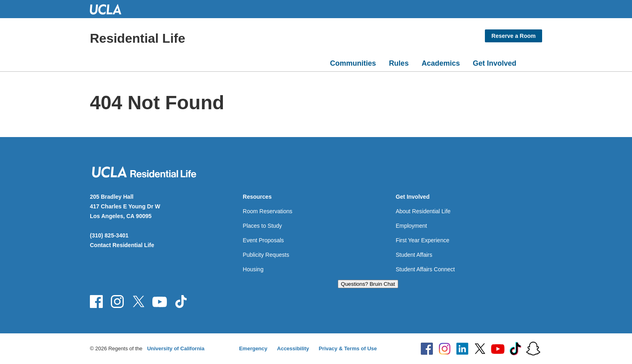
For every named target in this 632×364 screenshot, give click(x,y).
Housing (253, 269)
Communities (353, 63)
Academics (441, 63)
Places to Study (262, 226)
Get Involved (495, 63)
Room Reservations (267, 211)
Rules (399, 63)
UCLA (109, 9)
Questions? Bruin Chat (368, 284)
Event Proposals (263, 240)
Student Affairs (414, 255)
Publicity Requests (266, 255)
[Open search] (532, 62)
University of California (176, 348)
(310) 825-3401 (109, 235)
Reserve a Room (513, 36)
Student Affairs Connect (425, 269)
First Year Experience (423, 240)
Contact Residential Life (122, 245)
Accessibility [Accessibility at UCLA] (293, 348)
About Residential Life (423, 211)
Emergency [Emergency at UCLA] (253, 348)
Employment (412, 226)
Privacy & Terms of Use (348, 348)
